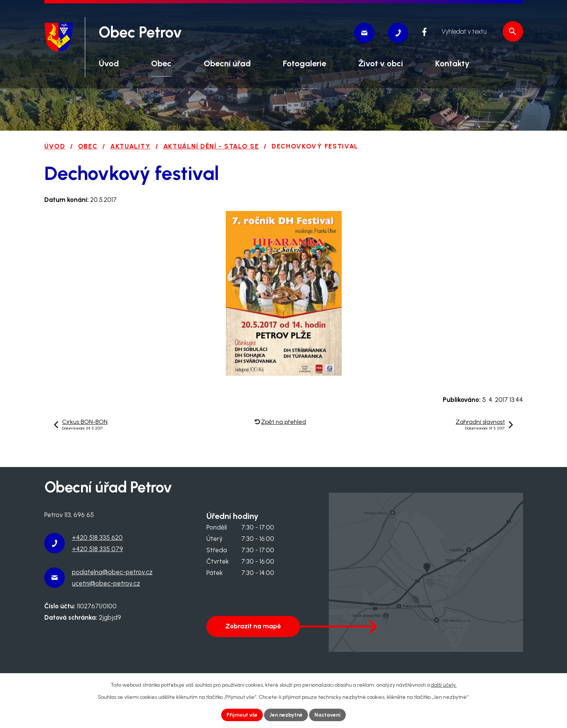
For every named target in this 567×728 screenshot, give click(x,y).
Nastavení (327, 715)
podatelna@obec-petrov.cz (112, 572)
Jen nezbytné (286, 715)
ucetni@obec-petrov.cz (106, 583)
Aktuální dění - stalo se (211, 146)
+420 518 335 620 (97, 537)
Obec (88, 146)
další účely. (444, 685)
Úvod (55, 146)
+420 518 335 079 (98, 549)
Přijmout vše (242, 715)
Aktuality (130, 146)
